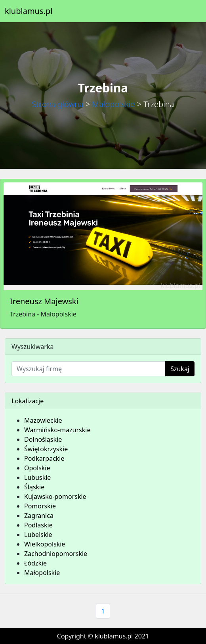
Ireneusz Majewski (44, 301)
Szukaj (180, 369)
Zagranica (39, 516)
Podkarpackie (44, 458)
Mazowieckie (43, 420)
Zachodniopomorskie (56, 554)
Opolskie (37, 468)
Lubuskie (37, 477)
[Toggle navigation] (190, 11)
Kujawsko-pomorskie (55, 496)
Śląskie (34, 487)
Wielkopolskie (45, 544)
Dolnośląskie (43, 439)
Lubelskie (38, 535)
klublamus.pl (29, 11)
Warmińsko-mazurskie (57, 430)
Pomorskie (40, 506)
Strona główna (58, 104)
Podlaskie (38, 525)
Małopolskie (114, 104)
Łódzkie (35, 563)
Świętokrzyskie (46, 449)
